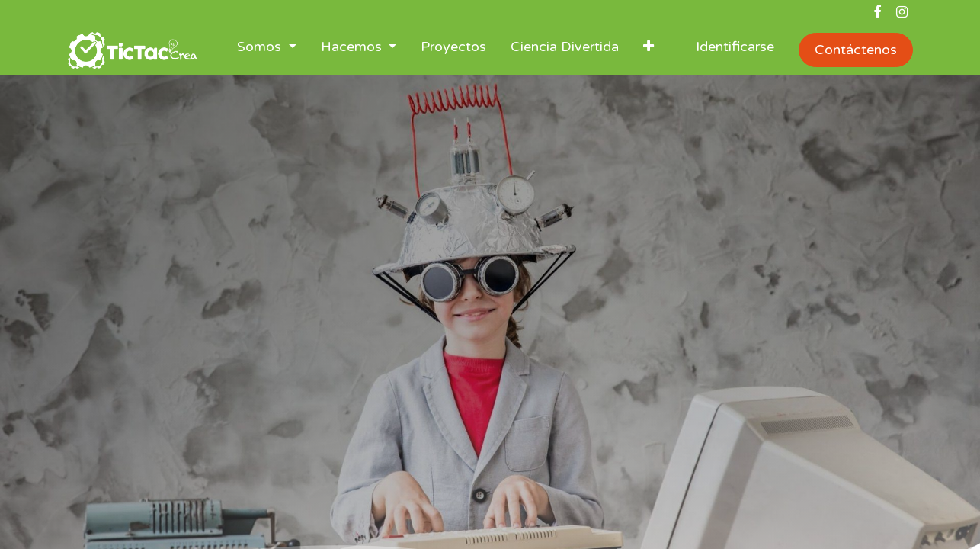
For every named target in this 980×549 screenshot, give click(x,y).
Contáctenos (856, 50)
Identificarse (735, 47)
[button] (649, 50)
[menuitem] (453, 50)
